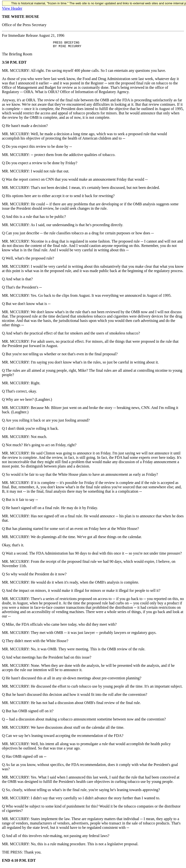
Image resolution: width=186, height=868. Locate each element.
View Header (12, 8)
